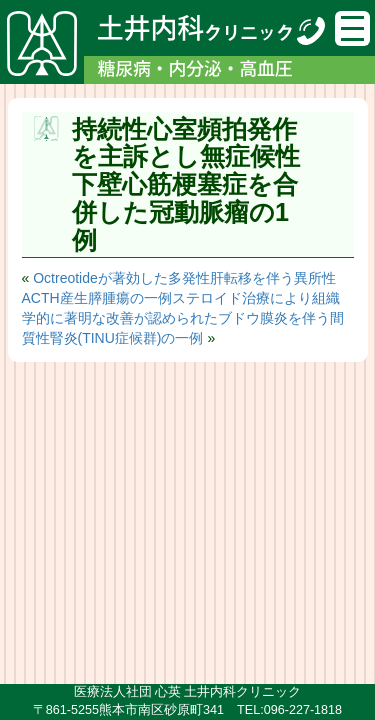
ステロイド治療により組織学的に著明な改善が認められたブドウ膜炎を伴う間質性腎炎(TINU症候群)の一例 (183, 318)
